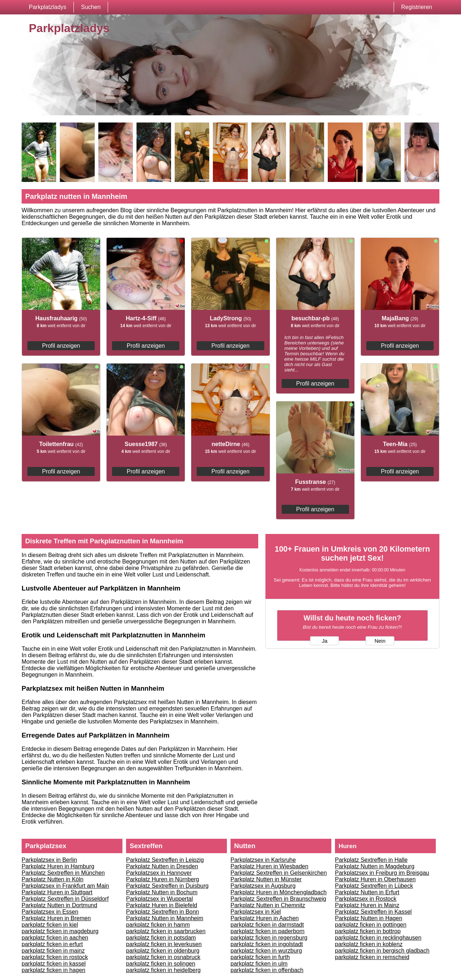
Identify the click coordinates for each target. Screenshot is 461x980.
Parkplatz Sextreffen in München (63, 873)
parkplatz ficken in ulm (259, 964)
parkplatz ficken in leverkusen (164, 944)
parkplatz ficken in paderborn (267, 931)
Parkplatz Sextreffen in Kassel (373, 912)
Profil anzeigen (61, 346)
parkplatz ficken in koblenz (369, 944)
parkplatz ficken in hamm (158, 925)
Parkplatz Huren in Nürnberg (163, 879)
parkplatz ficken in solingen (161, 964)
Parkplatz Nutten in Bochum (162, 892)
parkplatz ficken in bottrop (368, 931)
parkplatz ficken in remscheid (372, 957)
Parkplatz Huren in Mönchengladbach (279, 892)
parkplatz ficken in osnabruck (163, 957)
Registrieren (417, 7)
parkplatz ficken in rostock (55, 957)
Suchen (91, 7)
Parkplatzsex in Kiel (256, 912)
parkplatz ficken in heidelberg (163, 970)
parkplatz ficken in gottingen (371, 925)
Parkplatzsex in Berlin (49, 860)
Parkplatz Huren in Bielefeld (162, 905)
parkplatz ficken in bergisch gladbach (382, 951)
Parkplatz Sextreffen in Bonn (163, 912)
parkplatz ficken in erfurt (52, 944)
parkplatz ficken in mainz (53, 951)
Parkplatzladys (48, 7)
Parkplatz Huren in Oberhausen (375, 879)
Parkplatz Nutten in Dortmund (59, 905)
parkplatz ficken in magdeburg (60, 931)
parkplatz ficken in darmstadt (267, 925)
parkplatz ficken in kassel (54, 964)
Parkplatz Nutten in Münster (266, 879)
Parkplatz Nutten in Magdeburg (375, 866)
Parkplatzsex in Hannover (159, 873)
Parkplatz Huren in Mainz (367, 905)
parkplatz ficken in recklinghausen (378, 938)
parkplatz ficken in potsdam (161, 938)
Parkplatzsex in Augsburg (263, 886)
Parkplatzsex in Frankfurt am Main (65, 886)
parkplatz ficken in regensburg (269, 938)
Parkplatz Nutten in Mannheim (165, 918)
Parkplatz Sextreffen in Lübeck (374, 886)
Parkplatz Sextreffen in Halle (371, 860)
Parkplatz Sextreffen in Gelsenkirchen (279, 873)
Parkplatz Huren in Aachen (265, 918)
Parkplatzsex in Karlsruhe (263, 860)
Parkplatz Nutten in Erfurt (367, 892)
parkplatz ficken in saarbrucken (166, 931)
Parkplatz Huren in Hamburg (58, 866)
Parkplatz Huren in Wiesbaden (269, 866)
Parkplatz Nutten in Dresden (162, 866)
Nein (380, 641)
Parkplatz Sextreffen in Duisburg (167, 886)
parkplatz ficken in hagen (53, 970)
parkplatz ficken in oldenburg (163, 951)
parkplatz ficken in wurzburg (266, 951)
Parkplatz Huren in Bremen (56, 918)
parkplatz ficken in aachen (55, 938)
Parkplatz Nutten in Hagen (369, 918)
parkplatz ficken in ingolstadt (267, 944)
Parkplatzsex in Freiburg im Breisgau (382, 873)
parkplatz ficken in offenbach (267, 970)
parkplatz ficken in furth (260, 957)
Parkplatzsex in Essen (50, 912)
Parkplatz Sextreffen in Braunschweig (278, 899)
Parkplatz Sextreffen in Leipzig (165, 860)
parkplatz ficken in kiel (50, 925)
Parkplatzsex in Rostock (366, 899)
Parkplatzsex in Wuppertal (160, 899)
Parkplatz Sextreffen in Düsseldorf (65, 899)
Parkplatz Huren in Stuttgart (57, 892)
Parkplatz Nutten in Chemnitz (268, 905)
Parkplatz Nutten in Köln (53, 879)
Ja (325, 641)
